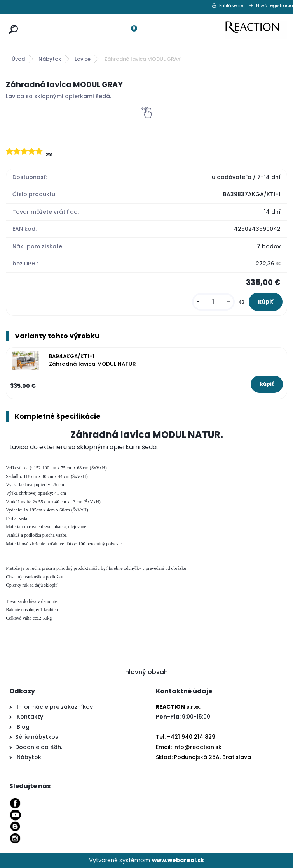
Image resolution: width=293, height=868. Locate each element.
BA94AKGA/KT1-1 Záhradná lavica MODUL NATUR (92, 360)
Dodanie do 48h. (39, 747)
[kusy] (213, 302)
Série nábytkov (37, 737)
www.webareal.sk (178, 860)
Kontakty (30, 717)
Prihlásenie (231, 5)
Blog (22, 727)
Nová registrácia (275, 5)
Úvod (18, 59)
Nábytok (50, 59)
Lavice (83, 59)
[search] (12, 22)
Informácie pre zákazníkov (54, 707)
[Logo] (256, 30)
